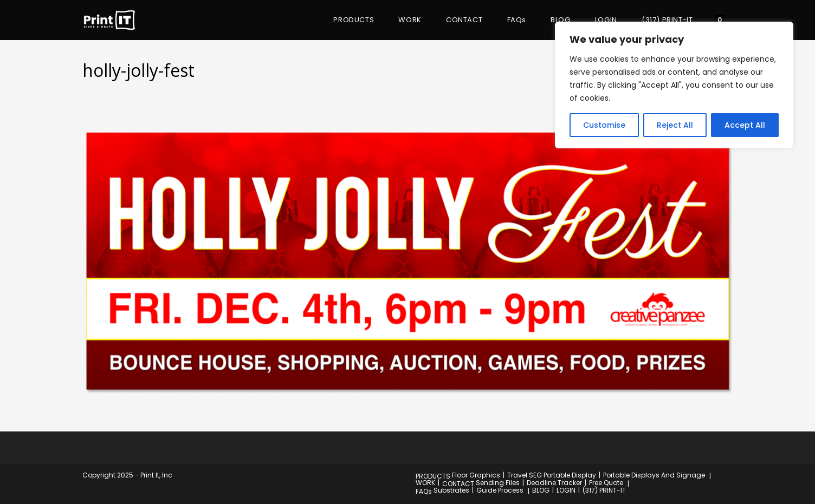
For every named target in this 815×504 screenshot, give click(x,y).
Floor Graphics (476, 475)
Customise (604, 125)
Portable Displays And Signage (654, 475)
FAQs (424, 491)
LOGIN (566, 490)
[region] (674, 85)
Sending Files (498, 483)
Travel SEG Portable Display (552, 475)
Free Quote (606, 483)
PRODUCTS (433, 476)
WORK (425, 483)
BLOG (541, 490)
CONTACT (458, 484)
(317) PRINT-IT (604, 490)
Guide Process (500, 490)
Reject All (675, 125)
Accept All (745, 125)
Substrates (451, 490)
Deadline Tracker (554, 483)
